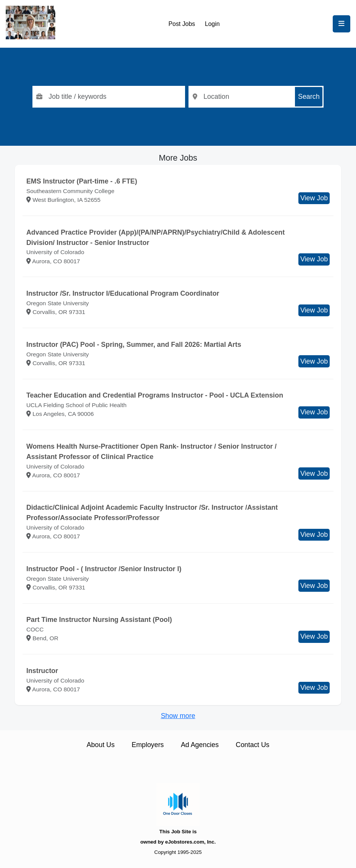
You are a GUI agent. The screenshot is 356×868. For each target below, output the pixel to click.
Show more (178, 716)
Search (309, 97)
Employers (148, 745)
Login (212, 24)
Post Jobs (182, 24)
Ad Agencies (200, 745)
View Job (314, 198)
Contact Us (253, 745)
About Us (101, 745)
